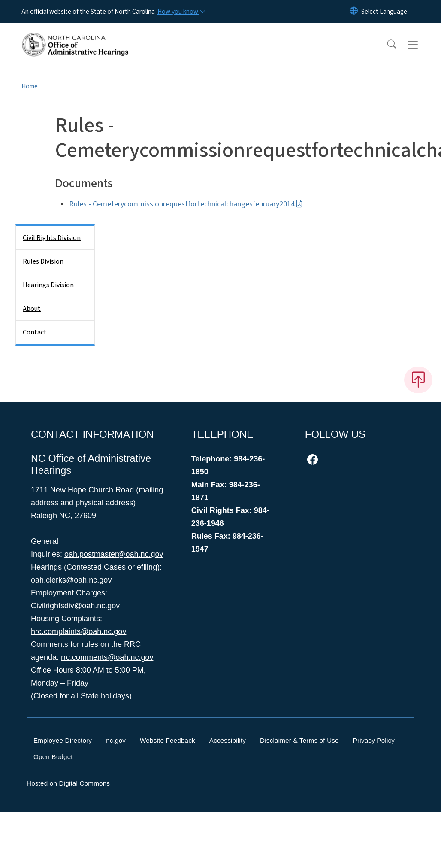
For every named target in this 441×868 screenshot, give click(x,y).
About (32, 309)
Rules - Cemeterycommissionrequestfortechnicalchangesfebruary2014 (186, 204)
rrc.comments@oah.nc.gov (107, 657)
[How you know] (181, 12)
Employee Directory (63, 740)
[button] (386, 45)
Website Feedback (168, 740)
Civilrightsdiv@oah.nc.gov (75, 606)
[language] (384, 12)
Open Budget (53, 757)
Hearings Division (48, 285)
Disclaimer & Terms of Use (299, 740)
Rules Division (43, 261)
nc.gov (116, 740)
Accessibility (228, 740)
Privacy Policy (374, 740)
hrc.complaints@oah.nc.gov (79, 631)
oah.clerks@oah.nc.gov (71, 580)
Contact (35, 332)
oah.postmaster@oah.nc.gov (114, 554)
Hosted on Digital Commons (68, 783)
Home (30, 86)
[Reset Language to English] (354, 12)
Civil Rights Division (52, 238)
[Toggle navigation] (421, 45)
